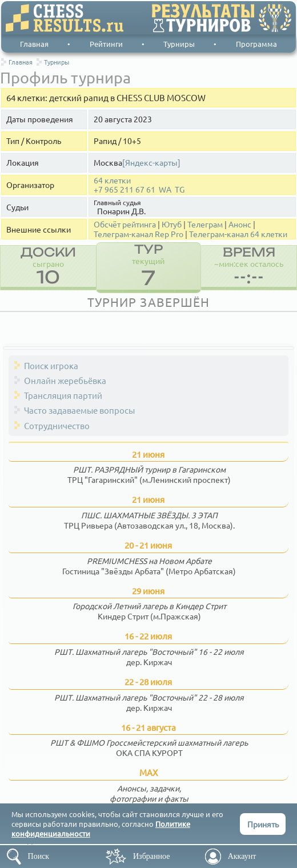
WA (165, 189)
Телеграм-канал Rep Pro (139, 234)
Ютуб (172, 224)
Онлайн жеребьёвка (65, 380)
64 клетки (112, 180)
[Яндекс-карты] (151, 163)
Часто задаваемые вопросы (79, 410)
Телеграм (205, 224)
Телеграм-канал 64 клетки (238, 234)
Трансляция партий (63, 395)
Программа (256, 44)
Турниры (179, 44)
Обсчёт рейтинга (125, 224)
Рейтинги (106, 44)
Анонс (240, 224)
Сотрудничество (57, 425)
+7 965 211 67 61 (125, 189)
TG (180, 189)
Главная (34, 44)
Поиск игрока (51, 365)
